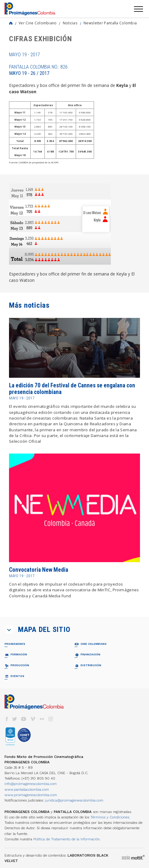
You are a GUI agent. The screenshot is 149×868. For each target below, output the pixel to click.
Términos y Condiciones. (110, 817)
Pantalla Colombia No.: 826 (38, 70)
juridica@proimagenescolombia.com (74, 800)
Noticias (70, 23)
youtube (24, 719)
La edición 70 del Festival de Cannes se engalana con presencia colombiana (72, 389)
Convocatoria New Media (39, 570)
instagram (51, 719)
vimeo (33, 719)
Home (11, 23)
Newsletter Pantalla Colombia (110, 23)
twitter (15, 719)
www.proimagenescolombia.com (31, 795)
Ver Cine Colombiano (38, 23)
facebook (7, 719)
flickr (42, 719)
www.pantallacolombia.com (27, 790)
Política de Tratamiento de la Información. (67, 839)
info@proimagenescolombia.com (31, 784)
